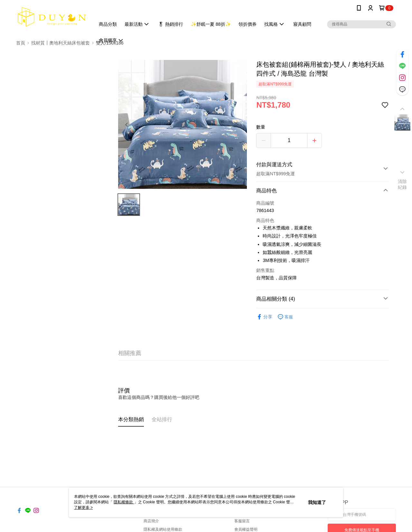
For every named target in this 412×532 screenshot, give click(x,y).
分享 (264, 317)
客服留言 (242, 521)
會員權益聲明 (246, 529)
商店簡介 (151, 521)
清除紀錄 (403, 184)
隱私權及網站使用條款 (163, 529)
